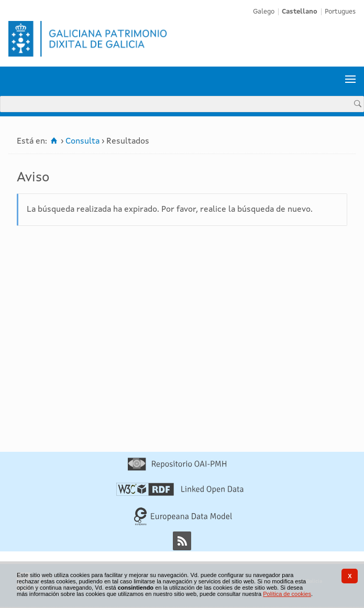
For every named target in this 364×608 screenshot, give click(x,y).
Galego (264, 12)
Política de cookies (287, 594)
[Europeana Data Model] (183, 524)
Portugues (340, 12)
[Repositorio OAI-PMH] (177, 469)
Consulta (82, 142)
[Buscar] (358, 104)
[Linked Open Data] (180, 494)
